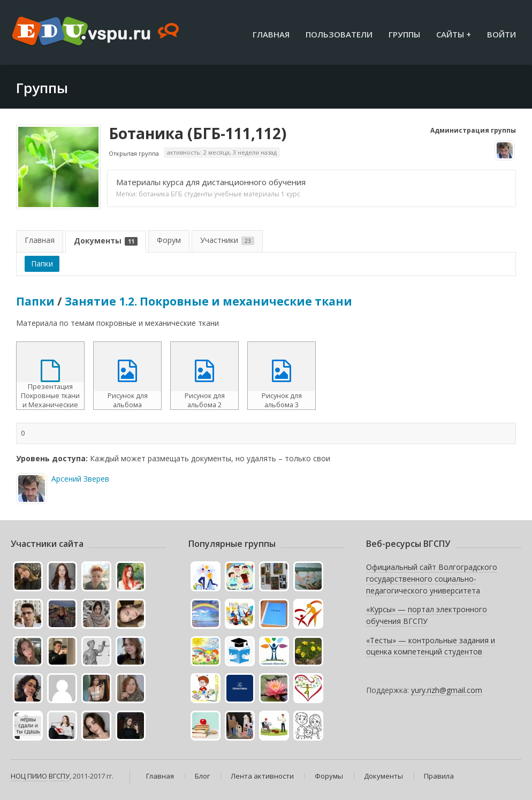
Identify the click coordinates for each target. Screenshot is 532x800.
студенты (198, 194)
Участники (227, 240)
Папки (42, 264)
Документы (106, 241)
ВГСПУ (59, 776)
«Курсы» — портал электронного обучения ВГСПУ (427, 615)
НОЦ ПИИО (29, 776)
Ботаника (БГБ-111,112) (197, 133)
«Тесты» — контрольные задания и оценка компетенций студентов (431, 646)
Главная (271, 34)
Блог (202, 776)
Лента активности (262, 776)
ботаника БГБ (161, 194)
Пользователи (339, 34)
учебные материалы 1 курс (257, 194)
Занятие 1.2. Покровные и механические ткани (208, 301)
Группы (404, 34)
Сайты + (454, 34)
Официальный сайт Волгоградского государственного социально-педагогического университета (432, 578)
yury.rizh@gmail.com (447, 690)
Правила (439, 776)
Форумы (329, 776)
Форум (169, 240)
